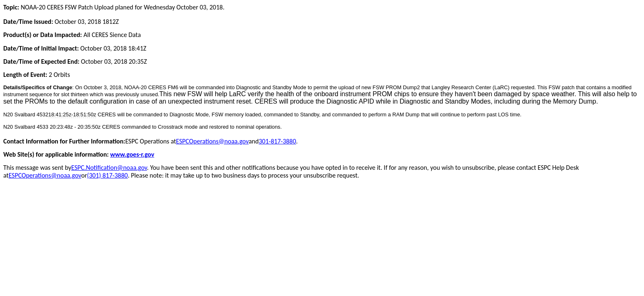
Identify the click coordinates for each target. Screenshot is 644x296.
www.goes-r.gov (132, 154)
